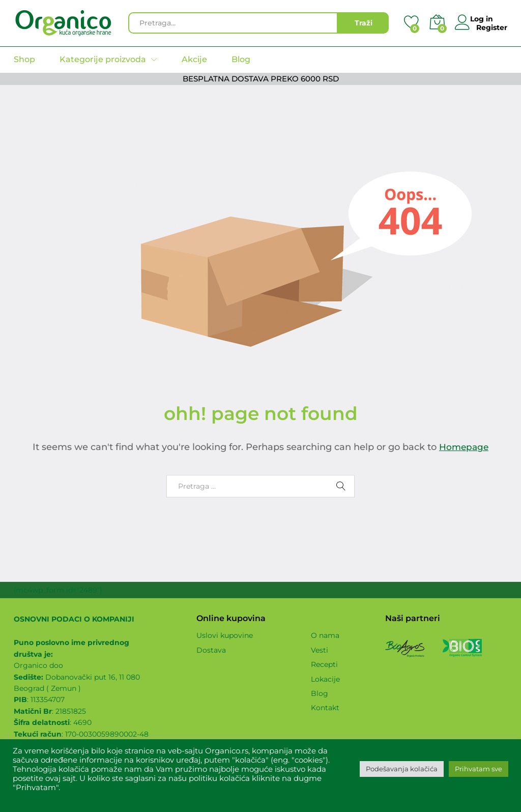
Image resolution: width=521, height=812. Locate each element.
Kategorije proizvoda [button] (103, 60)
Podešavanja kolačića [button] (402, 769)
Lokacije (325, 679)
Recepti (324, 664)
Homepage (464, 447)
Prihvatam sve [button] (479, 769)
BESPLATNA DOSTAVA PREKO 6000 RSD (261, 79)
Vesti (320, 650)
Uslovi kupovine (225, 635)
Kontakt (325, 708)
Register (492, 27)
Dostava (211, 650)
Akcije (194, 60)
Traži (364, 23)
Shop (24, 60)
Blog (241, 60)
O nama (325, 635)
